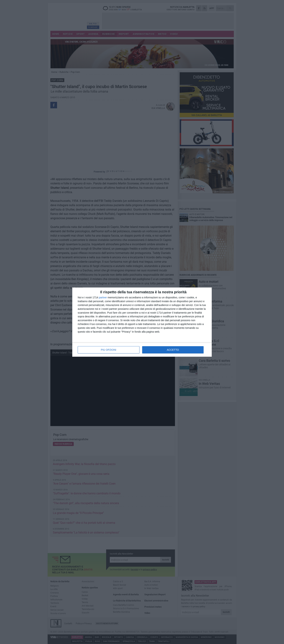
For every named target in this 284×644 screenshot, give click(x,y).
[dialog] (142, 322)
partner (103, 297)
